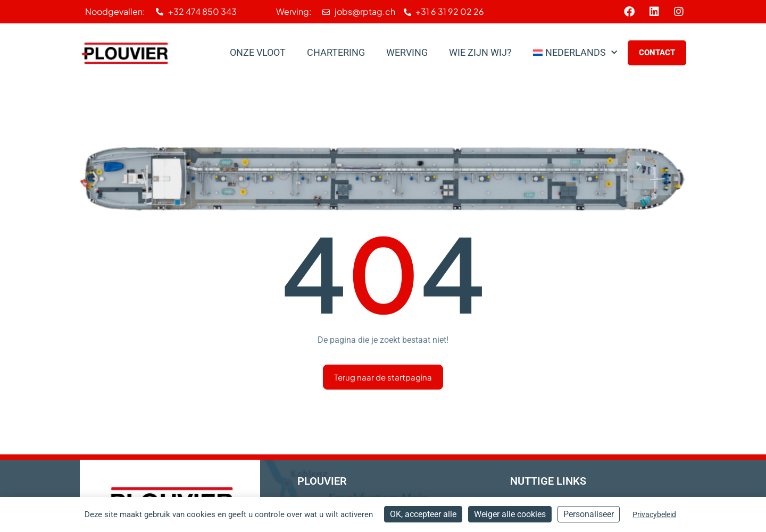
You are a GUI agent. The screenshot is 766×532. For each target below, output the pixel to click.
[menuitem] (575, 53)
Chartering (336, 52)
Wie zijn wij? (480, 52)
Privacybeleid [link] (654, 514)
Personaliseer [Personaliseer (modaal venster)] (589, 514)
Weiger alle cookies (510, 514)
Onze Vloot (258, 52)
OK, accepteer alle (423, 514)
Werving (407, 52)
